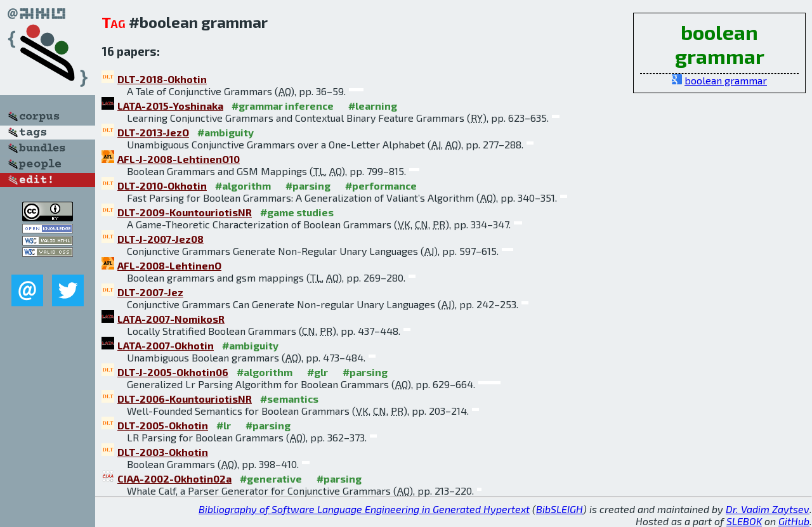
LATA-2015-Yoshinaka (170, 106)
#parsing (308, 185)
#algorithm (243, 185)
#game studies (297, 212)
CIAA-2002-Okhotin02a (174, 478)
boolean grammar (726, 80)
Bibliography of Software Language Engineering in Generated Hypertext (364, 509)
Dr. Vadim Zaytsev (768, 509)
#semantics (289, 399)
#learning (373, 106)
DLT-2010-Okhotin (162, 185)
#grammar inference (283, 106)
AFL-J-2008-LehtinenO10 (179, 159)
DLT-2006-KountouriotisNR (185, 399)
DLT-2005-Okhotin (163, 425)
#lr (224, 425)
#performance (381, 185)
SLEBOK (744, 521)
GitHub (794, 521)
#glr (318, 372)
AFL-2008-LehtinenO (169, 265)
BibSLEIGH (560, 509)
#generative (271, 478)
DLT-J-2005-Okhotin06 (173, 372)
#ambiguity (226, 132)
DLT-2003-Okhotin (163, 452)
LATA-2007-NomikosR (171, 319)
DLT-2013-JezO (153, 132)
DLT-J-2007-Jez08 (160, 239)
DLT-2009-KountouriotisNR (185, 212)
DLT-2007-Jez (150, 292)
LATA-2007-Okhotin (166, 345)
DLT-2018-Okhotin (162, 79)
